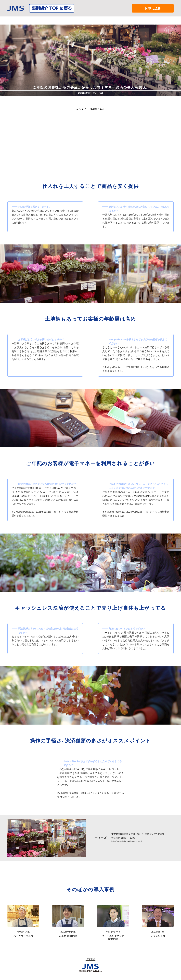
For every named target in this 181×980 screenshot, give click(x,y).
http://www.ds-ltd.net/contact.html (126, 841)
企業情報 (90, 959)
